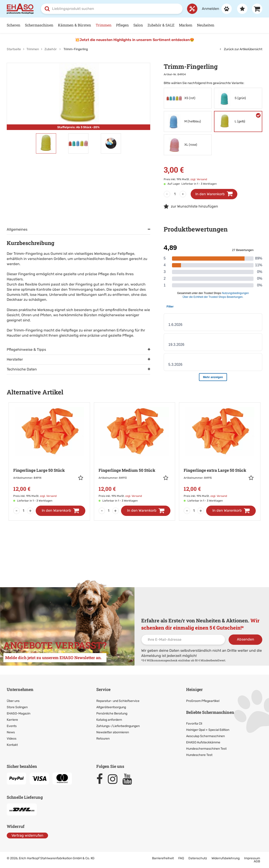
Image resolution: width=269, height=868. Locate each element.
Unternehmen (20, 689)
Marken (186, 25)
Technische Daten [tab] (22, 369)
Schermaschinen (39, 25)
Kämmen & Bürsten (75, 25)
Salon (138, 25)
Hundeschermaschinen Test (206, 749)
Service (103, 689)
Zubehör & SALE (161, 25)
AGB (257, 861)
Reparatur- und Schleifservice (118, 701)
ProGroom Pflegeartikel (203, 701)
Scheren (14, 25)
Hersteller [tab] (15, 359)
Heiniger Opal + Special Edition (208, 730)
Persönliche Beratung (112, 713)
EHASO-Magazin (19, 713)
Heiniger (194, 689)
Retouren (103, 739)
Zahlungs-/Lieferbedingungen (118, 726)
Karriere (12, 720)
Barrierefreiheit (163, 858)
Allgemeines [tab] (17, 229)
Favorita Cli (194, 724)
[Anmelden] (215, 9)
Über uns (13, 701)
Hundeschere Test (199, 755)
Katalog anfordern (109, 720)
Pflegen (122, 25)
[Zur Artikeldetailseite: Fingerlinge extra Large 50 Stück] (220, 455)
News (11, 732)
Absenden (246, 639)
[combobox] (112, 9)
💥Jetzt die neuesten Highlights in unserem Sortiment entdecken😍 (135, 40)
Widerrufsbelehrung (226, 858)
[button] (82, 478)
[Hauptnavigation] (134, 25)
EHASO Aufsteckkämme (203, 742)
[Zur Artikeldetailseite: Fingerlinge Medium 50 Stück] (135, 455)
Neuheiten (206, 25)
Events (12, 726)
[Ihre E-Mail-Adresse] (183, 640)
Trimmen (104, 25)
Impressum (252, 858)
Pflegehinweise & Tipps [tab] (26, 350)
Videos (12, 739)
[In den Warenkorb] (61, 511)
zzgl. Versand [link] (199, 179)
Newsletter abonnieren (113, 732)
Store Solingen (17, 707)
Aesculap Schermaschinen (205, 736)
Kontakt (12, 745)
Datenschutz (198, 858)
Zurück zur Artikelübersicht (241, 49)
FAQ (181, 858)
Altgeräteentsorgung (111, 707)
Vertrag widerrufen (27, 835)
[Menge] (175, 194)
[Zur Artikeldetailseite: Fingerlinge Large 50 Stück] (49, 455)
